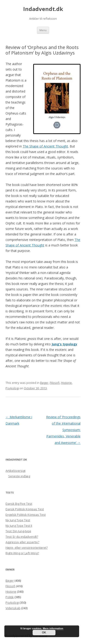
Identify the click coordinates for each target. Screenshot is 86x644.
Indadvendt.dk (43, 9)
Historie (66, 383)
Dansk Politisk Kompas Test (25, 509)
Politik (10, 597)
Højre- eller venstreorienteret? (27, 548)
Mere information (53, 628)
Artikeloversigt (15, 471)
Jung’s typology (64, 344)
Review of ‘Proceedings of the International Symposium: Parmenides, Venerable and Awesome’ (63, 430)
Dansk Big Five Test (19, 504)
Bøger (44, 383)
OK (44, 633)
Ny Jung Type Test (18, 520)
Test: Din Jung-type (18, 531)
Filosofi (55, 383)
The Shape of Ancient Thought (45, 146)
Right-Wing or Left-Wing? (22, 553)
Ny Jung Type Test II (19, 526)
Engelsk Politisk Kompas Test (26, 515)
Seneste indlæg (19, 476)
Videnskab (13, 608)
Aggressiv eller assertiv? (22, 542)
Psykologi (12, 388)
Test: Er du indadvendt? (22, 537)
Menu (43, 30)
